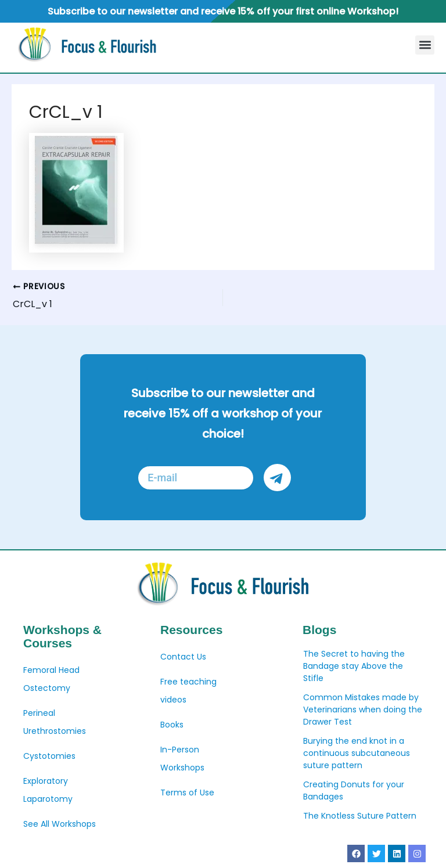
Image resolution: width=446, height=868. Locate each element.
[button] (425, 45)
